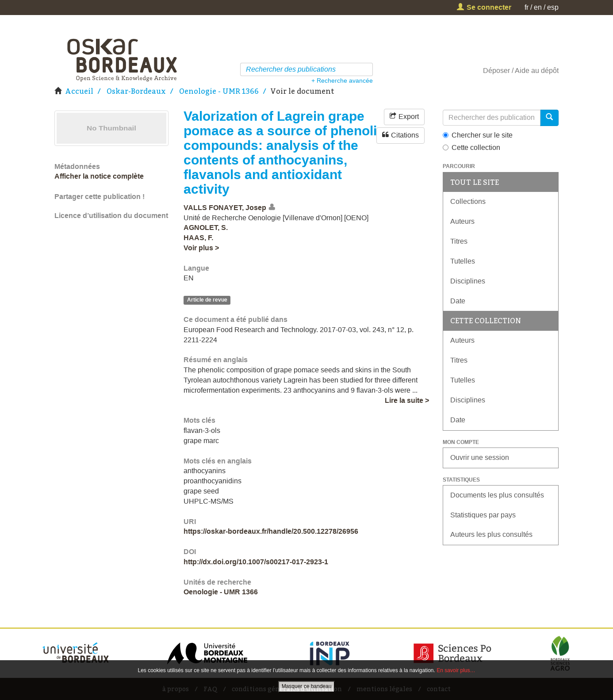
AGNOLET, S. (206, 228)
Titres (459, 241)
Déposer (496, 71)
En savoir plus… (456, 670)
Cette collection (471, 147)
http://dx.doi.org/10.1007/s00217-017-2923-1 (256, 562)
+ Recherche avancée (342, 80)
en (538, 7)
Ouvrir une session (480, 457)
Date (458, 301)
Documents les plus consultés (497, 495)
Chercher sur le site (478, 135)
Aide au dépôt (537, 71)
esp (553, 7)
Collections (468, 201)
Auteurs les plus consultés (491, 534)
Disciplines (468, 281)
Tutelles (463, 261)
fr (527, 7)
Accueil (79, 91)
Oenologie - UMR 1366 (219, 91)
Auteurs (462, 221)
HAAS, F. (198, 238)
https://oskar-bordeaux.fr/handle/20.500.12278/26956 (271, 531)
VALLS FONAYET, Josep (225, 208)
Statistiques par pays (483, 515)
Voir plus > (201, 248)
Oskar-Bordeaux (136, 91)
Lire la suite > (407, 400)
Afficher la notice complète (99, 176)
